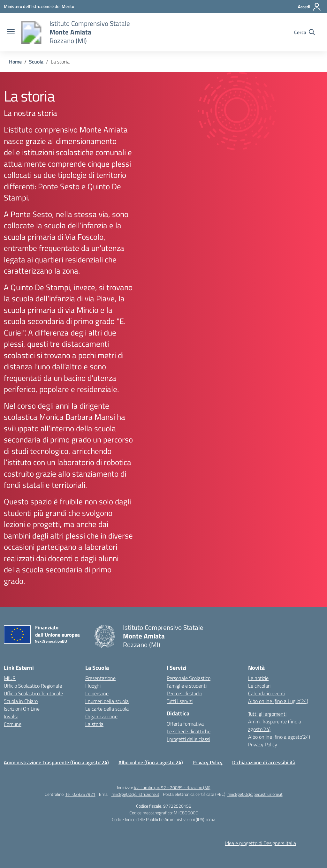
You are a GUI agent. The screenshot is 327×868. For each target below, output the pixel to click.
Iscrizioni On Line (22, 709)
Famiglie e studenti (187, 686)
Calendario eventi (267, 693)
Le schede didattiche (189, 731)
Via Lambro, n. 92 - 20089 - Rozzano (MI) (172, 787)
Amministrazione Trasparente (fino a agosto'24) (56, 762)
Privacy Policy (263, 744)
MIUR (10, 678)
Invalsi (11, 716)
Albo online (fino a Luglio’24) (278, 701)
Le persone (97, 693)
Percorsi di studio (184, 693)
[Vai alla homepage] (31, 32)
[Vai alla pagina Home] (15, 62)
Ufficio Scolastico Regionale (33, 686)
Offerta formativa (185, 724)
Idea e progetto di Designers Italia (261, 843)
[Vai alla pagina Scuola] (36, 62)
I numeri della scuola (107, 701)
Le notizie (258, 678)
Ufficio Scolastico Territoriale (33, 693)
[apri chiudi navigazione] (11, 32)
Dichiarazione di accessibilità (264, 762)
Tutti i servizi (180, 701)
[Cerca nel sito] (304, 32)
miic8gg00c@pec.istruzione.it (255, 794)
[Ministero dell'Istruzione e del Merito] (39, 6)
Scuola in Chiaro (21, 701)
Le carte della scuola (107, 709)
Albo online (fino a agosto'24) (151, 762)
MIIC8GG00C (186, 813)
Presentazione (100, 678)
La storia (94, 724)
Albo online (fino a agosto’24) (279, 737)
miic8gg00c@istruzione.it (135, 794)
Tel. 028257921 (80, 794)
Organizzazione (101, 716)
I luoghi (93, 686)
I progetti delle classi (188, 739)
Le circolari (259, 686)
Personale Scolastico (189, 678)
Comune (13, 724)
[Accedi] (310, 7)
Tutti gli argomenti (267, 714)
